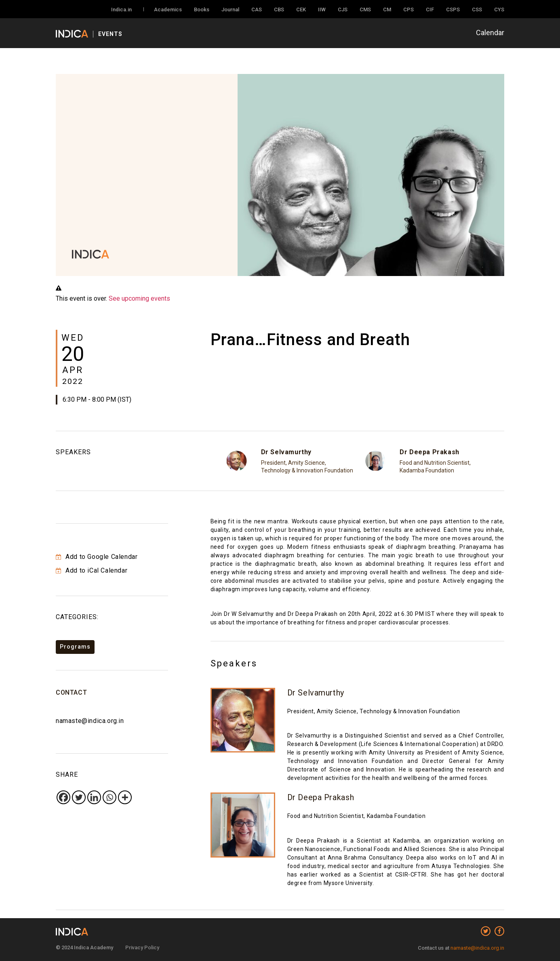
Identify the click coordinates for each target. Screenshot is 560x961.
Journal (230, 9)
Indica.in (121, 9)
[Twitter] (79, 797)
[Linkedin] (94, 797)
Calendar (490, 33)
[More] (125, 797)
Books (202, 9)
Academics (168, 9)
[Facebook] (63, 797)
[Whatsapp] (109, 797)
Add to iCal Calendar (92, 570)
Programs (75, 647)
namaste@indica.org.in (90, 721)
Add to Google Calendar (97, 557)
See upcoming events (139, 298)
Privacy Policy (142, 947)
